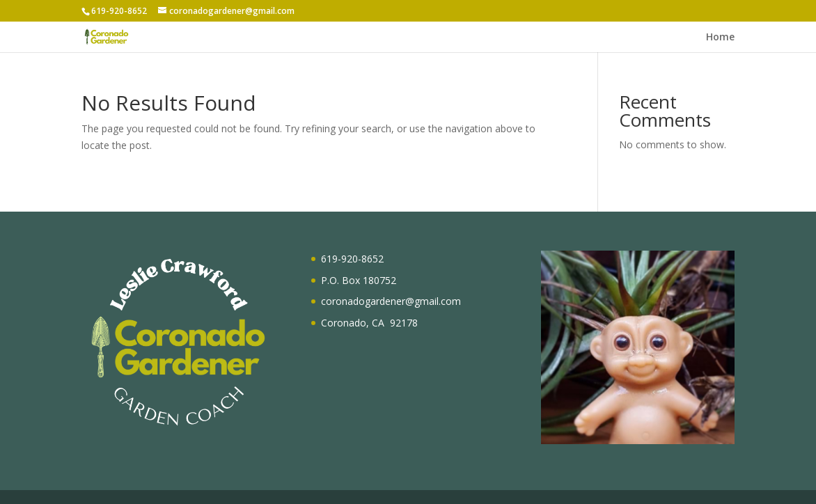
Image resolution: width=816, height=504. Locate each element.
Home (720, 38)
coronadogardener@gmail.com (391, 301)
